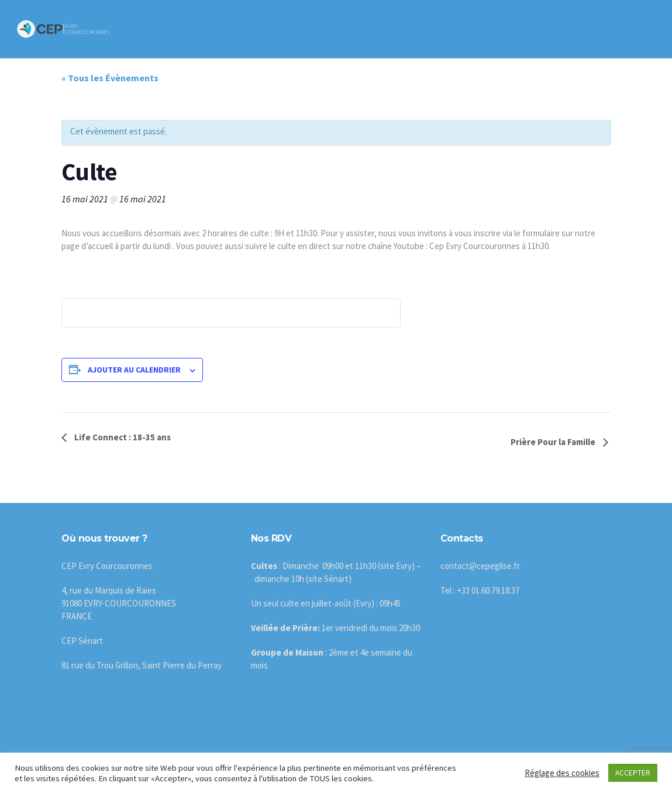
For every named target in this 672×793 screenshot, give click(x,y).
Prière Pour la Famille (554, 442)
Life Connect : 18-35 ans (122, 437)
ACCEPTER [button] (633, 773)
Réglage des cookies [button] (562, 773)
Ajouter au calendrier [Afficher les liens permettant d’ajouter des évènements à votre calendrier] (134, 370)
